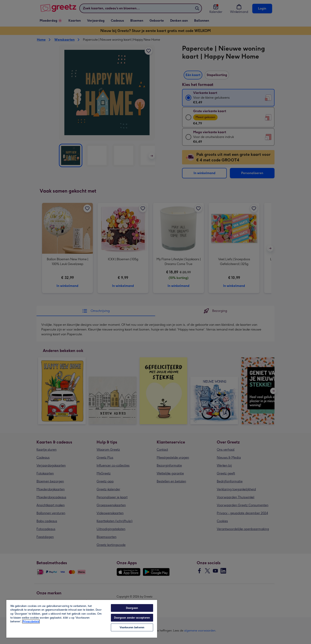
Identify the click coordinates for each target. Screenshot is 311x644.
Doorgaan (132, 608)
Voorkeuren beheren (132, 627)
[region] (82, 619)
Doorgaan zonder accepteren (132, 618)
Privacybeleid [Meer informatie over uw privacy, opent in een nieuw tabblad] (31, 621)
